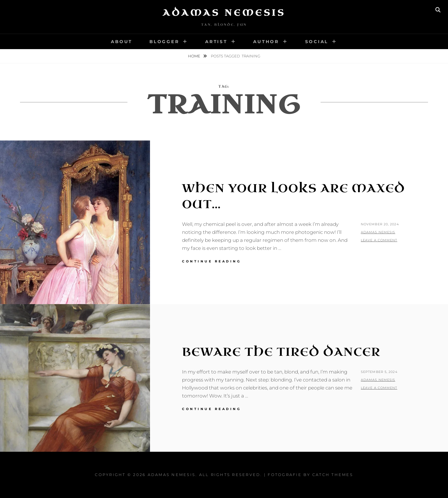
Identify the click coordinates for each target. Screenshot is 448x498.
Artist (216, 42)
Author (266, 42)
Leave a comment (379, 240)
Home (195, 56)
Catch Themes (333, 475)
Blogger (164, 42)
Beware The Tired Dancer (281, 352)
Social (317, 42)
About (122, 42)
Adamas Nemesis (224, 13)
